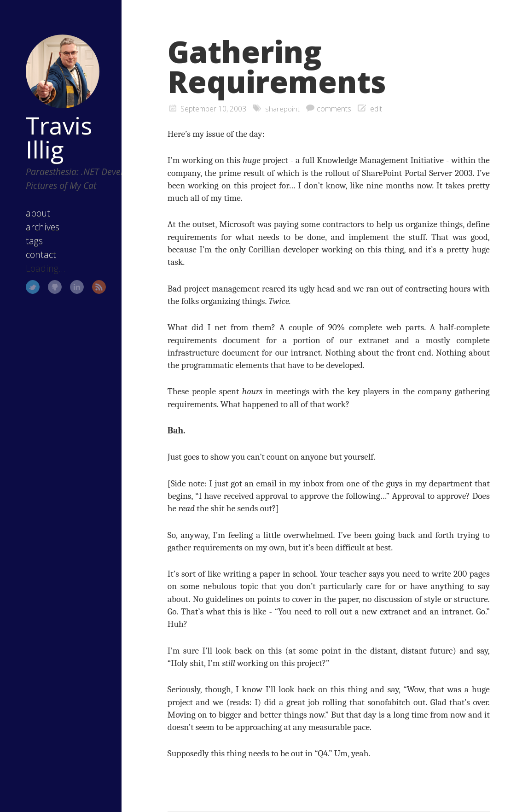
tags (23, 239)
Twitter (22, 286)
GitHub (44, 286)
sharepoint (283, 109)
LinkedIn (65, 286)
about (27, 212)
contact (30, 253)
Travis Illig (48, 122)
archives (32, 225)
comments (334, 109)
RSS (87, 286)
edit (377, 109)
